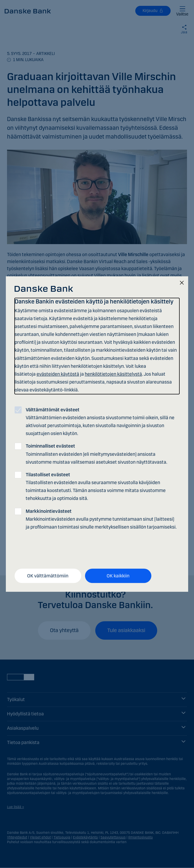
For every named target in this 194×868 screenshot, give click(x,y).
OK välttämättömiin (48, 576)
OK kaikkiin (118, 576)
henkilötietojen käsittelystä (113, 374)
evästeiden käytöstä (58, 374)
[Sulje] (182, 283)
